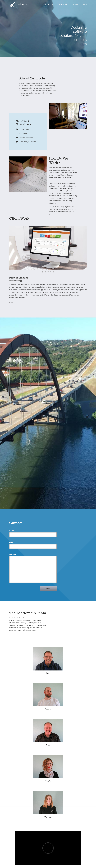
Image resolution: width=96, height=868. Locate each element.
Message (13, 526)
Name (12, 502)
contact (75, 4)
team (84, 4)
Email (11, 514)
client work (62, 4)
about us (49, 4)
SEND (48, 560)
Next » (12, 302)
